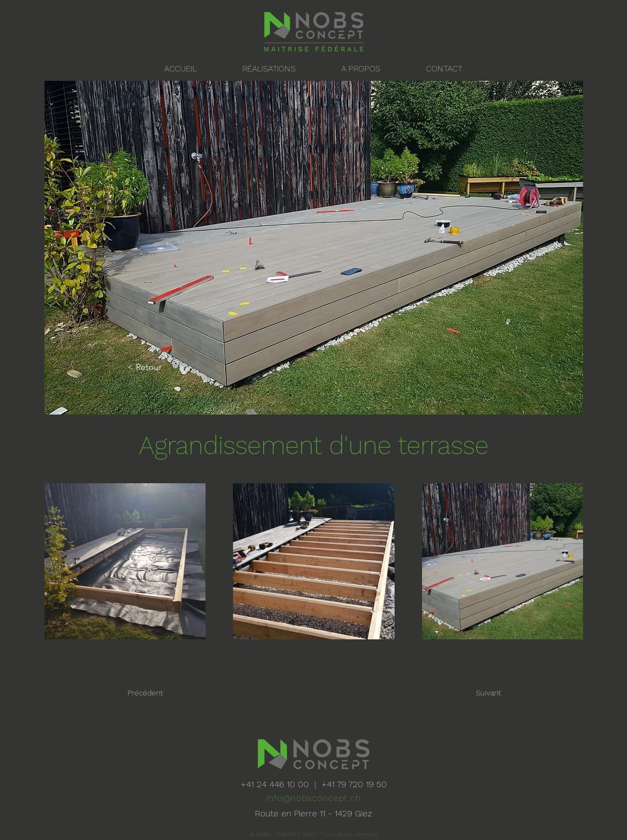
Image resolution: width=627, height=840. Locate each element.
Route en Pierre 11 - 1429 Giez (313, 813)
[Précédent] (172, 693)
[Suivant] (464, 693)
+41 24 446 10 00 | (281, 784)
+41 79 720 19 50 (354, 784)
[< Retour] (164, 367)
